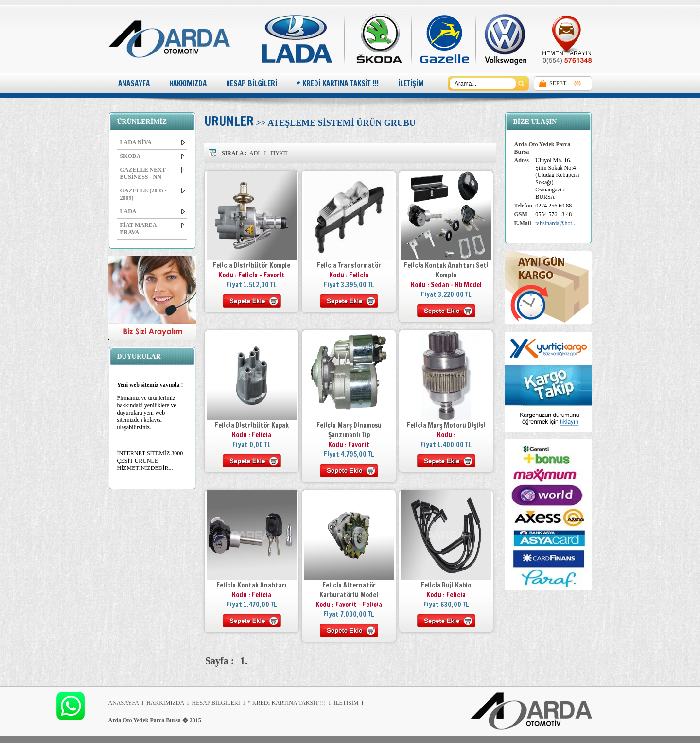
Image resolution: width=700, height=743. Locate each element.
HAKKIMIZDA (188, 83)
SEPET (558, 83)
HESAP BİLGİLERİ (252, 83)
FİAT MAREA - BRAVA (152, 229)
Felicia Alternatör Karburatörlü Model (349, 590)
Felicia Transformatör (349, 265)
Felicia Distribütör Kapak (252, 425)
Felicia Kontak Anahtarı (252, 585)
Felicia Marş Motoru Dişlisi (446, 425)
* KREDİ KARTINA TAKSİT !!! (338, 83)
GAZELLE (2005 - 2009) (152, 194)
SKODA (152, 156)
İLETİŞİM (411, 83)
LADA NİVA (152, 142)
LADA (152, 211)
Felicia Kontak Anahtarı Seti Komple (446, 270)
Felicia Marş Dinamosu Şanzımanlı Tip (349, 430)
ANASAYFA (134, 83)
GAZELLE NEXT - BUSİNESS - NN (152, 173)
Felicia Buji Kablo (446, 585)
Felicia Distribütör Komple (252, 265)
